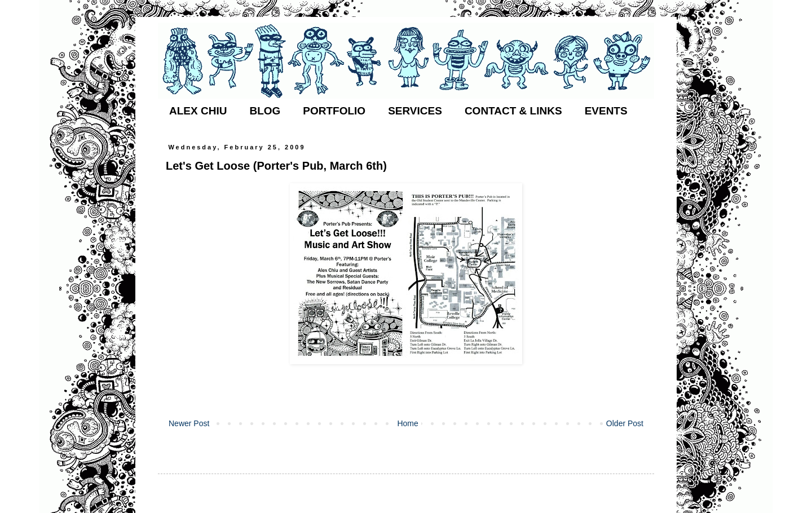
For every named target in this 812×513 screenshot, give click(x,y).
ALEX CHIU (198, 111)
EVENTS (606, 111)
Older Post (625, 423)
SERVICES (415, 111)
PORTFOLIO (334, 111)
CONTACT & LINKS (513, 111)
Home (407, 423)
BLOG (265, 111)
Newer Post (189, 423)
